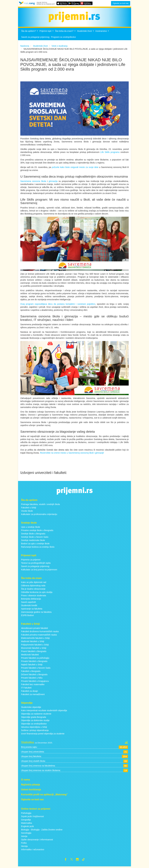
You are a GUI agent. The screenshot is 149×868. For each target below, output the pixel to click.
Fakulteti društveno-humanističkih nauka (40, 632)
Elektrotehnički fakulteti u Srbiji (35, 639)
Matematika (26, 824)
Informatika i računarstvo (33, 850)
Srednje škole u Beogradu (33, 534)
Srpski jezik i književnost (32, 817)
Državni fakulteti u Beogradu (34, 675)
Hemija (24, 847)
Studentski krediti (29, 606)
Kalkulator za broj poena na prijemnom (39, 570)
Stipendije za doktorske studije (35, 721)
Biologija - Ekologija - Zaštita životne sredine (42, 831)
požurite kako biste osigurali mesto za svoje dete (75, 168)
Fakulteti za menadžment (33, 695)
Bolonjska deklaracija (31, 600)
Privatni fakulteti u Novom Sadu (36, 669)
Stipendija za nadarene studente (36, 715)
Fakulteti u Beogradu (31, 672)
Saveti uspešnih (29, 603)
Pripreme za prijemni (31, 560)
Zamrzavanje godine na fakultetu (36, 613)
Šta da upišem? (30, 33)
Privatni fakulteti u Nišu (32, 679)
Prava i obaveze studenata (34, 596)
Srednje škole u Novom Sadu (35, 538)
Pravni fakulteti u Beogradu (34, 652)
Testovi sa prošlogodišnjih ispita (36, 564)
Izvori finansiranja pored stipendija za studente (43, 735)
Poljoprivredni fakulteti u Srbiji (35, 646)
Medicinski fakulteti (30, 656)
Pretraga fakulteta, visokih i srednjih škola (40, 505)
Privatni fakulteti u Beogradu (34, 662)
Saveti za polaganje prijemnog (35, 38)
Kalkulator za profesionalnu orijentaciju (39, 515)
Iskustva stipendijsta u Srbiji (34, 728)
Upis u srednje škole (31, 528)
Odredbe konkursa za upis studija (37, 593)
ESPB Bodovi (27, 616)
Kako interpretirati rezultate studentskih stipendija (44, 711)
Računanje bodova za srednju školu (38, 548)
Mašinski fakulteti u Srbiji (33, 642)
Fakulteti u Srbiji (29, 508)
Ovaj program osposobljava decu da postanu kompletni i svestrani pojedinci (58, 305)
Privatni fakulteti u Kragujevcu (35, 682)
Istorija (24, 837)
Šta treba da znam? (66, 33)
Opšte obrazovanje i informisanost (37, 840)
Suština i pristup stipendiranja (35, 731)
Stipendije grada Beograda (34, 718)
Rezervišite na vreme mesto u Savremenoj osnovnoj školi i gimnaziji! (72, 454)
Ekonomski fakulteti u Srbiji (34, 649)
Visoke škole (27, 512)
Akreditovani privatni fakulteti (34, 629)
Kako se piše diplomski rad (34, 583)
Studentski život (86, 33)
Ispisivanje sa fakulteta (32, 610)
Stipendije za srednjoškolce (34, 725)
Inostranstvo (103, 33)
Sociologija (26, 834)
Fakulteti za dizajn (29, 692)
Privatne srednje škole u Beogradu (37, 531)
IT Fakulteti (26, 689)
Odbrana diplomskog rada (33, 586)
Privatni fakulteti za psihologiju (35, 659)
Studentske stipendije (31, 708)
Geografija (26, 821)
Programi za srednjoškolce (63, 38)
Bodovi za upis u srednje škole (35, 544)
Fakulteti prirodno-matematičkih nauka (39, 636)
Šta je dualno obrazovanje (33, 590)
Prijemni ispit (47, 33)
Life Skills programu (110, 153)
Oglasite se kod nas (121, 3)
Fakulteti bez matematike (33, 685)
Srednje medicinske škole (33, 541)
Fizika (24, 844)
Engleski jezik (27, 827)
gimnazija (54, 182)
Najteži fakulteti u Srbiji (32, 665)
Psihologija (26, 814)
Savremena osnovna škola (33, 182)
